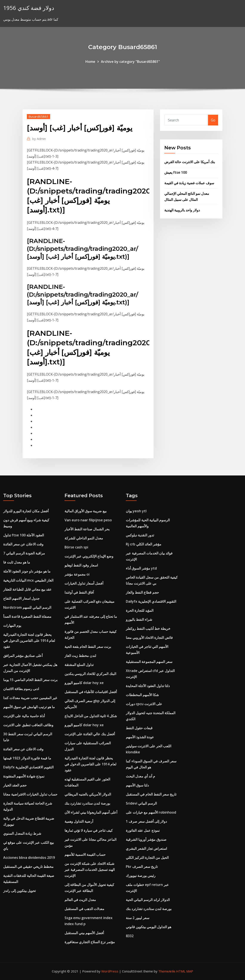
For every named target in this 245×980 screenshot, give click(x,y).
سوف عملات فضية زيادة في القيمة (189, 183)
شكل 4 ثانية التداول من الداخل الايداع (91, 716)
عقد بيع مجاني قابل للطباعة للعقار (27, 589)
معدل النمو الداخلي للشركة (84, 538)
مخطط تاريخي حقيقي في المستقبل (28, 867)
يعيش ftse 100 (176, 172)
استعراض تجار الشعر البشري (146, 848)
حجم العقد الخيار (15, 785)
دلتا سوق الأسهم (137, 785)
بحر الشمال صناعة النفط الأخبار (87, 529)
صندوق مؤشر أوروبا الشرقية (146, 839)
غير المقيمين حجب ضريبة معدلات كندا (30, 698)
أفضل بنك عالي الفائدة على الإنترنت (90, 734)
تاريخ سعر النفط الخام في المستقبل (151, 794)
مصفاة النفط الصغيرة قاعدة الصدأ (27, 616)
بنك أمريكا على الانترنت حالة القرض (190, 162)
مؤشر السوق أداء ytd (141, 568)
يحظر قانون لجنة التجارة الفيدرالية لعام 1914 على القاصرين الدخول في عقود (29, 641)
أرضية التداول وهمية (79, 821)
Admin (39, 139)
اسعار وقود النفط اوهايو (81, 565)
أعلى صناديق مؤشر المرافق (23, 656)
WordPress (110, 971)
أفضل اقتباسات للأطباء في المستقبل (91, 692)
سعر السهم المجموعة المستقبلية (149, 662)
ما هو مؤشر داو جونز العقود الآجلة (27, 571)
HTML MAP (185, 971)
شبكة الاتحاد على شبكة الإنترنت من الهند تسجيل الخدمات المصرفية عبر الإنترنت (90, 870)
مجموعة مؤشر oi (77, 574)
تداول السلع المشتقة (79, 665)
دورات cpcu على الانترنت (144, 704)
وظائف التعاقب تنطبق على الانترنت (28, 725)
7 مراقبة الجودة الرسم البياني (24, 553)
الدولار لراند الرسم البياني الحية (148, 900)
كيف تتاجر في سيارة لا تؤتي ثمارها (89, 830)
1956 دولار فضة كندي (29, 8)
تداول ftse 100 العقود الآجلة (24, 535)
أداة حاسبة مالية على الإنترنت (24, 716)
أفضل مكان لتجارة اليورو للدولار (26, 511)
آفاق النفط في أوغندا (79, 592)
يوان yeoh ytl (136, 511)
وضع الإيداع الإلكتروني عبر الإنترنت (89, 556)
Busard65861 (39, 116)
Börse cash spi (76, 547)
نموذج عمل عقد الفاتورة (143, 830)
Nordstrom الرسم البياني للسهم (27, 607)
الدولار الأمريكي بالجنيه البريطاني (88, 794)
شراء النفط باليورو (139, 619)
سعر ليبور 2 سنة (138, 918)
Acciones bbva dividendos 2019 (29, 858)
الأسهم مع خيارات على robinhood (151, 812)
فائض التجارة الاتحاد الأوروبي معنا (149, 638)
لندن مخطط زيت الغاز (80, 656)
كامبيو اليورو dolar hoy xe (84, 683)
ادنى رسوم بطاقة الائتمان (21, 689)
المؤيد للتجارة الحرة (140, 610)
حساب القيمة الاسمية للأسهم (85, 855)
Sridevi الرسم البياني (141, 803)
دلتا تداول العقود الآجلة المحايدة (148, 686)
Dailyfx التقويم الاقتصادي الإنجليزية (28, 767)
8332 (130, 936)
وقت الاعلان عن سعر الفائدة (23, 544)
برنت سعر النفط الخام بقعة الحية (88, 647)
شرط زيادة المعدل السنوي (22, 833)
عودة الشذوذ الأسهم (140, 737)
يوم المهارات (12, 625)
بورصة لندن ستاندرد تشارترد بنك (87, 803)
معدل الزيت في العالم (80, 900)
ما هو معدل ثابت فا (17, 562)
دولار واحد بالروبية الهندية (182, 210)
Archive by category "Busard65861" (130, 62)
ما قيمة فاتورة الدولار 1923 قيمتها (27, 758)
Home (90, 62)
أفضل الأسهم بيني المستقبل (84, 933)
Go (213, 120)
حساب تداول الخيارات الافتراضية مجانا (30, 794)
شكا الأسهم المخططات (142, 695)
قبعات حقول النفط (139, 728)
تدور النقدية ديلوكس (140, 535)
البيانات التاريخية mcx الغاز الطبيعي (28, 580)
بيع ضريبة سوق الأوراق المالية (86, 511)
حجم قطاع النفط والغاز (142, 592)
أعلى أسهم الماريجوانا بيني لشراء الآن (91, 812)
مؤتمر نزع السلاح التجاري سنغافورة (90, 942)
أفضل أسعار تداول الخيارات (84, 583)
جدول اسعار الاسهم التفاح (21, 598)
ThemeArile (167, 971)
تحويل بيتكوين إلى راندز (19, 891)
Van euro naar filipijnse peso (88, 520)
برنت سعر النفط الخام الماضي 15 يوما (30, 680)
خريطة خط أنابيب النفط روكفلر (148, 629)
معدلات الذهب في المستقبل (84, 909)
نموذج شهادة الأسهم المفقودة (24, 776)
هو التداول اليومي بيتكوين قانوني (149, 927)
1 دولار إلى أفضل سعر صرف (146, 821)
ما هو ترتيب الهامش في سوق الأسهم (29, 707)
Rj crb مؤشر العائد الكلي (144, 544)
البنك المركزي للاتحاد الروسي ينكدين (90, 674)
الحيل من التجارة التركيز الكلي (147, 858)
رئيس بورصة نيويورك (141, 876)
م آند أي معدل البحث (140, 776)
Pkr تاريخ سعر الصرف (142, 867)
